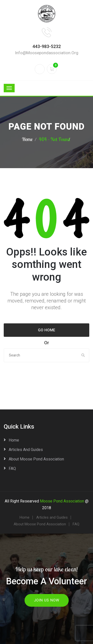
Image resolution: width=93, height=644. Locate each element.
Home (27, 139)
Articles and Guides (26, 450)
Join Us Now (47, 600)
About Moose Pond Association (36, 459)
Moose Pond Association (62, 501)
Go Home (46, 330)
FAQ (12, 469)
